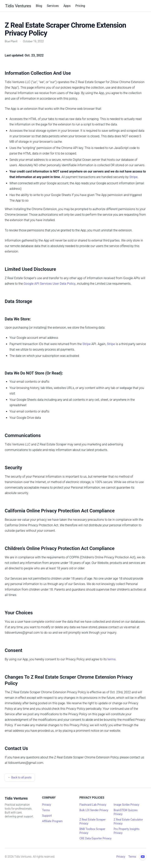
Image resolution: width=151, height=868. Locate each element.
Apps (67, 6)
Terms (46, 810)
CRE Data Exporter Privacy (95, 838)
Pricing (80, 6)
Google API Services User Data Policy (50, 284)
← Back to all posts (20, 777)
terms (111, 659)
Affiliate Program (52, 821)
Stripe (134, 177)
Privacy (46, 805)
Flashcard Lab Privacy (93, 805)
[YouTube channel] (143, 857)
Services (53, 6)
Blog (39, 6)
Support (47, 816)
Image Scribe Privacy (126, 805)
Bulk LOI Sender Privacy (94, 810)
